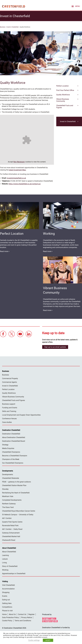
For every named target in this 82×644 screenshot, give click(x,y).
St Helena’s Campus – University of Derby (18, 514)
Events (5, 596)
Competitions (7, 607)
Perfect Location (8, 389)
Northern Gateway (9, 504)
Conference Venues (9, 418)
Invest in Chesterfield (12, 27)
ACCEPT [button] (48, 640)
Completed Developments (12, 500)
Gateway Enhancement (11, 533)
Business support (9, 404)
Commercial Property (10, 378)
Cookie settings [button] (34, 640)
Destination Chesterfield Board (14, 441)
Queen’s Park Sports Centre (12, 522)
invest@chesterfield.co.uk (16, 178)
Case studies (7, 422)
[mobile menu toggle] (75, 6)
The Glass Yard (8, 507)
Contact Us (22, 614)
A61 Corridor (7, 518)
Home (4, 614)
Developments (8, 474)
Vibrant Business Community (13, 397)
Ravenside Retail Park (10, 525)
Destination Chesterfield (14, 6)
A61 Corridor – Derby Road (12, 529)
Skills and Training (9, 411)
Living (4, 562)
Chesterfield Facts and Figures (14, 400)
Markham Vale (8, 496)
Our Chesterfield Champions (13, 463)
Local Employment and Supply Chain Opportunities (21, 415)
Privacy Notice (27, 617)
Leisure (5, 559)
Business (3, 27)
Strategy (5, 445)
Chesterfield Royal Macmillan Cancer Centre (19, 511)
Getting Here (7, 603)
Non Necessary (19, 162)
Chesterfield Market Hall (11, 536)
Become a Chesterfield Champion (15, 456)
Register (31, 614)
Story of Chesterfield (10, 566)
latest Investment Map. (18, 170)
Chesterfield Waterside (11, 478)
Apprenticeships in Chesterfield (14, 573)
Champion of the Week (11, 459)
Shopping (6, 592)
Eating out (6, 600)
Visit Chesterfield (8, 585)
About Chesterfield (9, 552)
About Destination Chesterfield (14, 437)
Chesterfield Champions (11, 452)
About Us (12, 614)
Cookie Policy (7, 620)
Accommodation (8, 589)
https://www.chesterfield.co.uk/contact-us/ (25, 184)
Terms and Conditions (23, 620)
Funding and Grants (10, 408)
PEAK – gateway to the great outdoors (16, 482)
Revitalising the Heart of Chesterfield (16, 493)
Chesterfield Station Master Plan (14, 485)
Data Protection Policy (11, 617)
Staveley (5, 489)
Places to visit (7, 611)
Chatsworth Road (9, 540)
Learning (5, 555)
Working (5, 570)
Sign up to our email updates (55, 347)
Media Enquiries (8, 448)
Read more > (48, 251)
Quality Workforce (9, 393)
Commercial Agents (10, 382)
